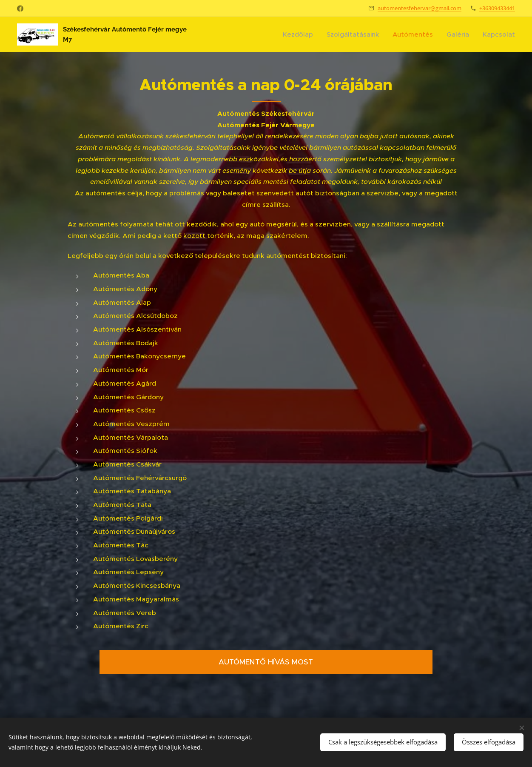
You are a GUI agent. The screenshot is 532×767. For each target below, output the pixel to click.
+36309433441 (497, 8)
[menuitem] (300, 34)
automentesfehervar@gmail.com (420, 8)
